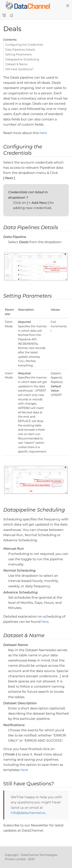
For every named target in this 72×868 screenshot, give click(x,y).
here (43, 133)
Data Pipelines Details (20, 50)
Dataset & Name (16, 64)
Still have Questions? (19, 69)
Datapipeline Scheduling (22, 59)
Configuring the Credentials (24, 45)
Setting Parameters (19, 54)
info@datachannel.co (28, 813)
